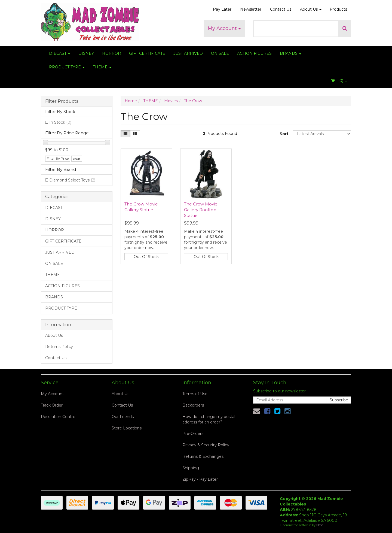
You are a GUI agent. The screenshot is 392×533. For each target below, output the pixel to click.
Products (338, 9)
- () (339, 81)
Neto (320, 525)
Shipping (191, 468)
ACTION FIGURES (254, 53)
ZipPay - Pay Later (200, 479)
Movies (171, 101)
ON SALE (220, 53)
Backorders (193, 405)
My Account (224, 28)
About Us (311, 9)
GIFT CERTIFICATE (147, 53)
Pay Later (222, 9)
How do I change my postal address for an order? (209, 419)
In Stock (60, 122)
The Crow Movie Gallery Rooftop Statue (201, 210)
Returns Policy (59, 347)
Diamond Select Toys (72, 180)
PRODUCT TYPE (67, 67)
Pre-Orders (193, 434)
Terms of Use (195, 394)
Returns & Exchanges (203, 456)
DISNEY (86, 53)
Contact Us (281, 9)
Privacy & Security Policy (206, 445)
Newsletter (251, 9)
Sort (284, 134)
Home (131, 101)
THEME (102, 67)
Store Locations (127, 428)
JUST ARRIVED (188, 53)
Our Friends (123, 417)
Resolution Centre (58, 417)
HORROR (111, 53)
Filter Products (62, 101)
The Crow (193, 101)
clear (77, 158)
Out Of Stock (146, 257)
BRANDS (291, 53)
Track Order (52, 405)
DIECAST (60, 53)
